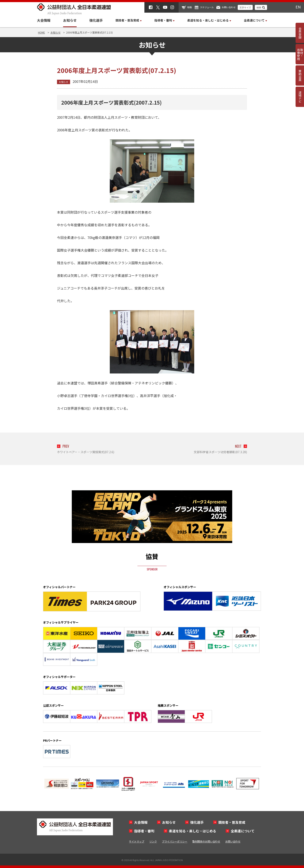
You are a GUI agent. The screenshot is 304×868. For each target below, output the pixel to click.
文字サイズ (245, 7)
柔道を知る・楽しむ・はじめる (193, 831)
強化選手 (96, 20)
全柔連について (243, 831)
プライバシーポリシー (175, 841)
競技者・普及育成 (232, 822)
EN (298, 7)
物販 (190, 7)
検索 (259, 7)
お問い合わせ (229, 7)
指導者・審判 (144, 831)
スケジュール (207, 7)
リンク (153, 841)
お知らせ (70, 20)
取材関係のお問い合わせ (206, 841)
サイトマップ (137, 841)
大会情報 (44, 20)
